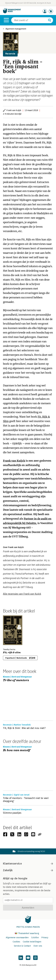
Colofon (35, 938)
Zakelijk (28, 870)
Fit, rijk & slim (12, 652)
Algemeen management (16, 29)
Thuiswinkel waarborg (27, 933)
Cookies (16, 942)
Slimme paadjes (12, 813)
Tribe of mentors (16, 680)
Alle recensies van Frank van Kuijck (22, 594)
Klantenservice (28, 864)
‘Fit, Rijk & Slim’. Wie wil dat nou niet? (24, 728)
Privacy (45, 938)
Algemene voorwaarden (17, 938)
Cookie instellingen (32, 942)
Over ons (38, 946)
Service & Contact (22, 946)
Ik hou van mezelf (17, 750)
